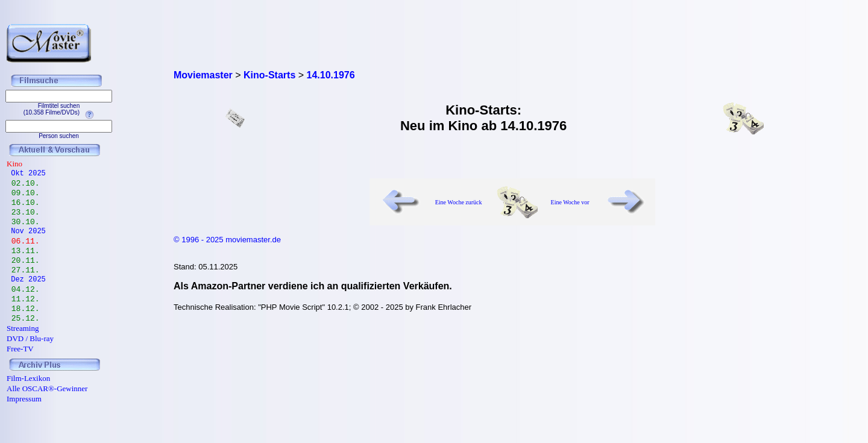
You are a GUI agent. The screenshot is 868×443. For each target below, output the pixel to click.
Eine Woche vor (570, 202)
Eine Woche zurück (459, 202)
